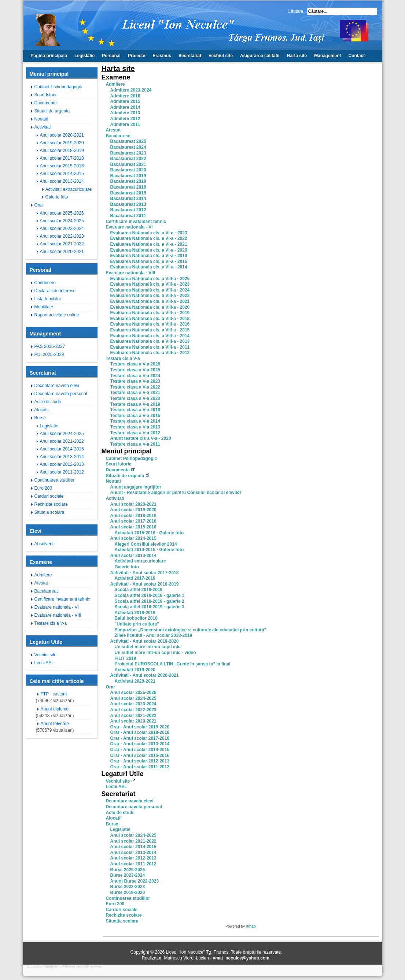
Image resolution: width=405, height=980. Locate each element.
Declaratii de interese (55, 291)
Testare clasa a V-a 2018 (135, 410)
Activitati (43, 127)
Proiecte (137, 56)
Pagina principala (49, 56)
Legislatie (84, 56)
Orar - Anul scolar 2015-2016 (140, 756)
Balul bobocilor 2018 (136, 618)
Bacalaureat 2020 (128, 170)
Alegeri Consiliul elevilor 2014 (146, 544)
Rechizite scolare (51, 504)
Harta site (297, 56)
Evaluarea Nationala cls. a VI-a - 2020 (149, 250)
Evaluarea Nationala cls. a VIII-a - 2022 (150, 296)
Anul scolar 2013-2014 (62, 181)
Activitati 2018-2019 (135, 613)
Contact (357, 56)
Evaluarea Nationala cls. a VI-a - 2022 (149, 238)
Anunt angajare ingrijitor (136, 487)
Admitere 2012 (125, 119)
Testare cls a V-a (51, 623)
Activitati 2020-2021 (135, 681)
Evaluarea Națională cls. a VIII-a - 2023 (150, 284)
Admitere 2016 (125, 96)
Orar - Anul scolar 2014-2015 (140, 750)
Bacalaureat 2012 (128, 210)
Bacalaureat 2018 (128, 181)
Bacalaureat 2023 (128, 153)
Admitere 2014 (125, 107)
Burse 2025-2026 (128, 870)
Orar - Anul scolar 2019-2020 (140, 727)
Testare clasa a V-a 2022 (135, 387)
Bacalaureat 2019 (128, 176)
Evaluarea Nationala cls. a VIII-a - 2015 (150, 330)
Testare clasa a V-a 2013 (135, 427)
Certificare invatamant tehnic (62, 599)
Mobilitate (44, 307)
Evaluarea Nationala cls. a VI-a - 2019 (149, 256)
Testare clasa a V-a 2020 (135, 398)
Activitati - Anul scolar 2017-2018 (145, 573)
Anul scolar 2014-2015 (62, 174)
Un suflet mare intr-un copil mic (148, 647)
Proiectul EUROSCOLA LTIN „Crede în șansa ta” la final (173, 664)
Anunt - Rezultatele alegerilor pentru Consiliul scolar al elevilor (176, 493)
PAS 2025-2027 (50, 346)
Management (327, 56)
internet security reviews (82, 966)
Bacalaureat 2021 (128, 164)
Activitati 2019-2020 (135, 670)
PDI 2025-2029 (49, 354)
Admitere (43, 575)
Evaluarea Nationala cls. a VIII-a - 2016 (150, 324)
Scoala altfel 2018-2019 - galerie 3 (150, 607)
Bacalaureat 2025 (128, 141)
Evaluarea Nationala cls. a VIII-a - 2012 (150, 353)
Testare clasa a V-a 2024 (135, 376)
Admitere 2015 (125, 101)
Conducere (45, 283)
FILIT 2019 (126, 658)
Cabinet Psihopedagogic (58, 87)
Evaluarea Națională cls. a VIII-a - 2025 (150, 279)
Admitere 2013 (125, 113)
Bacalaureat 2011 (128, 216)
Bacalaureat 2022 (128, 159)
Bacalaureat (46, 591)
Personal (111, 56)
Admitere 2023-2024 (131, 90)
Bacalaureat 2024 (128, 147)
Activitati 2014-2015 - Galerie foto (149, 550)
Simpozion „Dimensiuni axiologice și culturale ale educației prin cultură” (191, 630)
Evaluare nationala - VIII (58, 615)
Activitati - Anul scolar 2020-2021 (145, 675)
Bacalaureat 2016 (128, 187)
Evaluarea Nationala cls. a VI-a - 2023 (149, 233)
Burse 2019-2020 (128, 892)
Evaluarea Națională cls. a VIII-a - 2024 (150, 290)
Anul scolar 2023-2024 (62, 229)
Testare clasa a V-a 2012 (135, 433)
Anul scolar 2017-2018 (62, 158)
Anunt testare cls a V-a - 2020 (141, 438)
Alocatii (42, 410)
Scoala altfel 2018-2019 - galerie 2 (150, 601)
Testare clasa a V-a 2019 (135, 404)
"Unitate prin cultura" (137, 624)
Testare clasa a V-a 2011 (135, 444)
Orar (39, 205)
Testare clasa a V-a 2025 (135, 370)
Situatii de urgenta (52, 111)
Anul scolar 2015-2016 (62, 166)
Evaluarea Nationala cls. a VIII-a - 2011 (150, 347)
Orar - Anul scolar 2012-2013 (140, 761)
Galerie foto (57, 197)
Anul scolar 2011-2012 (62, 472)
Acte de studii (48, 402)
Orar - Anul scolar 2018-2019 (140, 732)
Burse (40, 418)
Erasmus (162, 56)
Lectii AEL (44, 663)
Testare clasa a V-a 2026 (135, 364)
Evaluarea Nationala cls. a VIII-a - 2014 (150, 336)
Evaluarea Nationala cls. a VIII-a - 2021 (150, 301)
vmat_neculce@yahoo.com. (242, 958)
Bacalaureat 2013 (128, 204)
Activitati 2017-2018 (135, 578)
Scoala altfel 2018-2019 (139, 590)
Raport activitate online (57, 315)
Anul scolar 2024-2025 (62, 221)
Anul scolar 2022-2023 (62, 236)
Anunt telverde (55, 724)
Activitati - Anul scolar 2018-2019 (145, 584)
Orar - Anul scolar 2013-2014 (140, 744)
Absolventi (45, 544)
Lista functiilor (48, 299)
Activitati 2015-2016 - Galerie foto (149, 533)
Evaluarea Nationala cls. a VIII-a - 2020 (150, 307)
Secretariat (190, 56)
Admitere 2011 (125, 125)
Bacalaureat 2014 (128, 198)
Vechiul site (221, 56)
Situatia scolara (49, 512)
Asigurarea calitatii (260, 56)
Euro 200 (43, 488)
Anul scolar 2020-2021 (62, 135)
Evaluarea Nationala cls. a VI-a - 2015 (149, 261)
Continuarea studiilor (55, 480)
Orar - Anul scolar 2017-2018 (140, 738)
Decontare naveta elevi (57, 386)
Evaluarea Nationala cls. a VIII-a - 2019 (150, 313)
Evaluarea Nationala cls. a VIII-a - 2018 (150, 319)
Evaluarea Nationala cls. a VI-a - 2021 (149, 244)
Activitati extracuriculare (69, 189)
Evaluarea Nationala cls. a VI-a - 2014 (149, 267)
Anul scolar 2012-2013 (62, 464)
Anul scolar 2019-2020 (62, 143)
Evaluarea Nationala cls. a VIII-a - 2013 (150, 341)
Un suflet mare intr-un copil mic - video (155, 653)
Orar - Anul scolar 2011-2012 (140, 767)
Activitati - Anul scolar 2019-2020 (145, 641)
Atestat (41, 583)
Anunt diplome (55, 709)
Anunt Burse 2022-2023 (135, 881)
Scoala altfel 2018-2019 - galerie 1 (150, 595)
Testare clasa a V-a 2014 (135, 421)
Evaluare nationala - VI (57, 607)
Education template (43, 966)
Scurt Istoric (46, 95)
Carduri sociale (49, 496)
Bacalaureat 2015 (128, 193)
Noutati (41, 119)
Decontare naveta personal (61, 394)
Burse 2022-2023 (128, 887)
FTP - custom (54, 694)
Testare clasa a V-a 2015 (135, 416)
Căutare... (297, 11)
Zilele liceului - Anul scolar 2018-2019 (154, 635)
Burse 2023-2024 (128, 875)
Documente (46, 103)
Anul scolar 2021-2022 (62, 244)
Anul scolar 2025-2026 (62, 213)
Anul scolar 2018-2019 (62, 151)
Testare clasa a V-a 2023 (135, 381)
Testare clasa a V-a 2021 (135, 393)
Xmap (251, 926)
